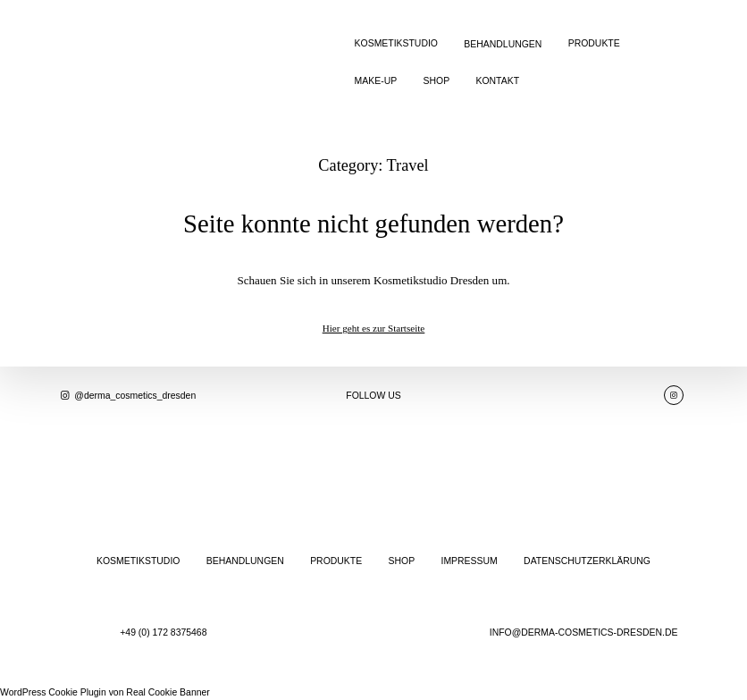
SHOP (437, 81)
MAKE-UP (376, 81)
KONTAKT (498, 81)
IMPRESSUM (470, 561)
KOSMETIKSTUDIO (396, 43)
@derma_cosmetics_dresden (127, 396)
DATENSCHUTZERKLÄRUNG (587, 561)
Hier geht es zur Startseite (374, 328)
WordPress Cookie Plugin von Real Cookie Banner (105, 692)
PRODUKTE (594, 43)
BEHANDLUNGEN (503, 44)
